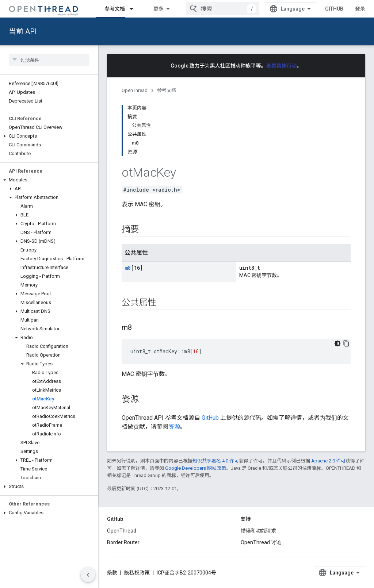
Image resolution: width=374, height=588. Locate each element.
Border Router (123, 542)
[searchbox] (49, 60)
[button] (49, 136)
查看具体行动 (282, 66)
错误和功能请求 (259, 531)
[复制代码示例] (346, 343)
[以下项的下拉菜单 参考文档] (135, 9)
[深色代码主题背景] (337, 343)
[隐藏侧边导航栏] (88, 575)
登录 (360, 9)
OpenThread (135, 90)
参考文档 (167, 90)
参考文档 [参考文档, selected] (115, 9)
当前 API (23, 31)
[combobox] (222, 9)
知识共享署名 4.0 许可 (216, 461)
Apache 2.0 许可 (328, 461)
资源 (174, 426)
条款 (112, 573)
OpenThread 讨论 (261, 542)
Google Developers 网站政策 (196, 468)
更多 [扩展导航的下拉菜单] (159, 9)
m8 (128, 268)
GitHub (334, 9)
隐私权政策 (137, 573)
